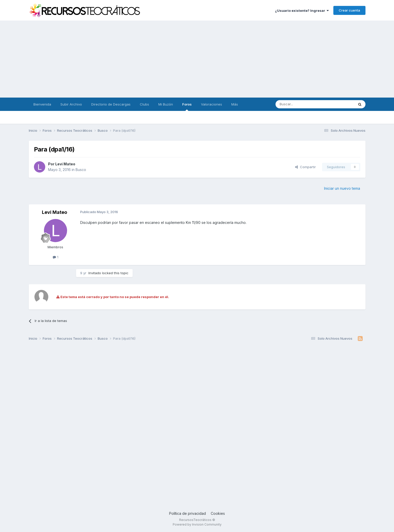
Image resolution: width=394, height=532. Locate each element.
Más (235, 104)
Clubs (144, 104)
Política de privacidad (187, 513)
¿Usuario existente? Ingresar (302, 11)
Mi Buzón (166, 104)
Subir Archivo (71, 104)
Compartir (305, 167)
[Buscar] (302, 104)
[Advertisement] (197, 59)
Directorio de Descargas (111, 104)
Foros (187, 107)
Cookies (218, 513)
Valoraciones (212, 104)
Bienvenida (42, 104)
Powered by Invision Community (197, 524)
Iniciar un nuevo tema (342, 188)
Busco (81, 170)
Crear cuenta (349, 10)
